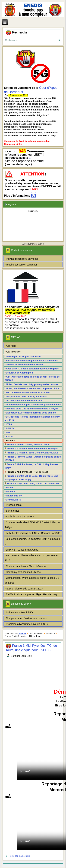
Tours (28, 856)
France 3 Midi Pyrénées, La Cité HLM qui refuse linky (32, 466)
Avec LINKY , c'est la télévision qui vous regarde (32, 369)
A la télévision (14, 352)
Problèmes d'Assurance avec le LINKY (27, 624)
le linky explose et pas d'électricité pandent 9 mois (33, 405)
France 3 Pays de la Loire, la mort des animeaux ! (34, 484)
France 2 (11, 488)
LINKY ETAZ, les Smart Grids (22, 550)
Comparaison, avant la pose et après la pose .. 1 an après (32, 580)
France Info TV (14, 496)
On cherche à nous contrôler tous (24, 401)
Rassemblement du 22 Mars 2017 (24, 589)
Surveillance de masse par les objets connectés (32, 361)
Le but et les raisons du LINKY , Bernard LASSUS (33, 533)
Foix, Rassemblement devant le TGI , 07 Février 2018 (32, 558)
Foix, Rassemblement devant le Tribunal (28, 392)
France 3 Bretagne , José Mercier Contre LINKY (33, 453)
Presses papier (14, 505)
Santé (22, 856)
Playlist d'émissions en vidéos (22, 259)
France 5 (11, 492)
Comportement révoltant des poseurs (26, 618)
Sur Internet (12, 511)
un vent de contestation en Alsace (24, 365)
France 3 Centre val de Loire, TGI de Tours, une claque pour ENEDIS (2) (32, 478)
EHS (12, 856)
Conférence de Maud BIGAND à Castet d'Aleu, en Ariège (33, 525)
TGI (17, 856)
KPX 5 (9, 436)
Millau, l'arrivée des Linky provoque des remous (32, 384)
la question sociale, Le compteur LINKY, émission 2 (32, 541)
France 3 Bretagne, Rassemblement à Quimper (32, 449)
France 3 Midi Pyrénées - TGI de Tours (28, 472)
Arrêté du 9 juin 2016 (16, 316)
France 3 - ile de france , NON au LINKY (28, 445)
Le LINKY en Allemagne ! (19, 373)
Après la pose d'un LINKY (20, 517)
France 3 (11, 441)
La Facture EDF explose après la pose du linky (31, 413)
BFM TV (10, 428)
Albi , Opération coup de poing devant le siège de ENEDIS (32, 379)
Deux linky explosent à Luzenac (23, 572)
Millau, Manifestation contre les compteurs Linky (32, 388)
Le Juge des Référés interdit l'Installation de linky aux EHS (32, 418)
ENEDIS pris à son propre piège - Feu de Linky (32, 594)
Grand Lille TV (14, 500)
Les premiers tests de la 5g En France (26, 396)
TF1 (8, 432)
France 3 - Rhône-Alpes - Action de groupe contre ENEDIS (33, 458)
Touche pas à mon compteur (22, 265)
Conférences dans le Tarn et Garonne (26, 566)
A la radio (11, 346)
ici (30, 158)
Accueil (22, 634)
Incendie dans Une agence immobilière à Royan (32, 409)
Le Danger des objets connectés (23, 356)
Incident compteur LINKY (20, 612)
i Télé (9, 424)
